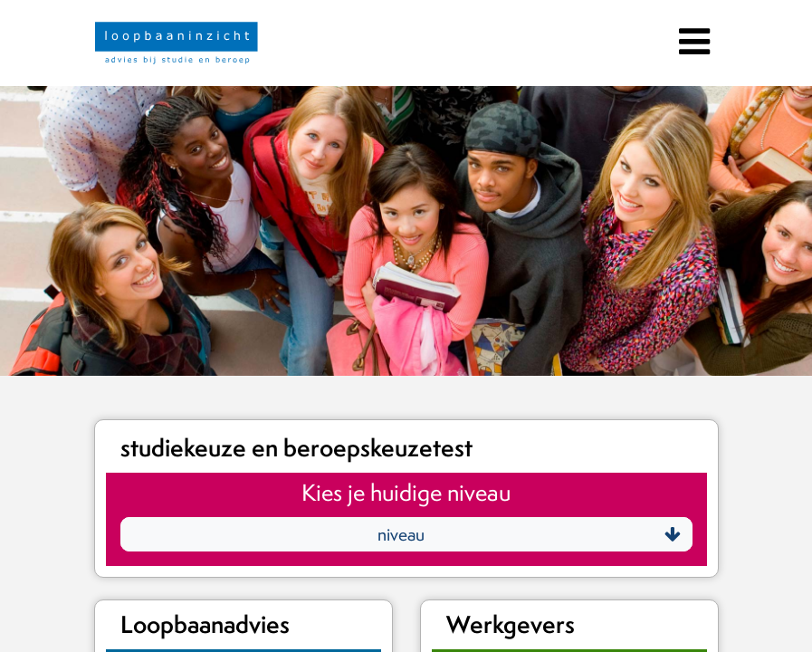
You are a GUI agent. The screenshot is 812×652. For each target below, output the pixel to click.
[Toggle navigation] (693, 38)
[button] (406, 534)
